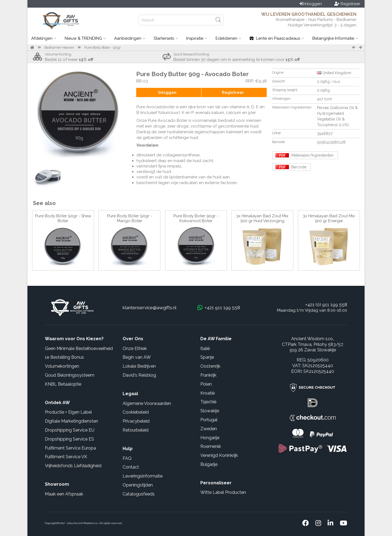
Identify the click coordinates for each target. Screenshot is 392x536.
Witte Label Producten (223, 492)
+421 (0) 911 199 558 (326, 305)
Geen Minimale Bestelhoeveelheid (79, 348)
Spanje (207, 357)
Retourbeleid (136, 430)
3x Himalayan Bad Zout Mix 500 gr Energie (329, 218)
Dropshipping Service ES (69, 439)
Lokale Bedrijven (139, 366)
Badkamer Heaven (59, 47)
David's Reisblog (139, 375)
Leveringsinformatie (143, 476)
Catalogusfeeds (139, 494)
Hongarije (210, 438)
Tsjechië (208, 402)
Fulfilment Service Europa (70, 448)
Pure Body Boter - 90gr (103, 47)
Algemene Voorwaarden (147, 403)
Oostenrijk (210, 366)
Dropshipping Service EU (70, 430)
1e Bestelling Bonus (64, 357)
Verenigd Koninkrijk (219, 455)
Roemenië (211, 446)
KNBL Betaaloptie (63, 384)
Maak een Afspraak (64, 494)
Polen (206, 384)
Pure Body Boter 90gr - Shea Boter (63, 218)
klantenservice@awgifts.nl (150, 308)
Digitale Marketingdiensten (71, 421)
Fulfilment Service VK (66, 457)
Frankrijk (208, 375)
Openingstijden (138, 485)
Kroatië (208, 393)
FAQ (127, 458)
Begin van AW (137, 357)
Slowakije (210, 411)
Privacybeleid (136, 421)
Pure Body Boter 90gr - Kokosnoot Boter (196, 218)
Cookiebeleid (136, 412)
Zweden (209, 429)
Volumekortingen (62, 366)
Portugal (209, 420)
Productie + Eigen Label (68, 412)
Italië (205, 348)
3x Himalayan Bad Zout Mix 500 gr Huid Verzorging (262, 218)
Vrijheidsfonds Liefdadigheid (73, 466)
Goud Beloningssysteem (70, 375)
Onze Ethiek (135, 348)
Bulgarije (209, 464)
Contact (131, 467)
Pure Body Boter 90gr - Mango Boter (130, 218)
